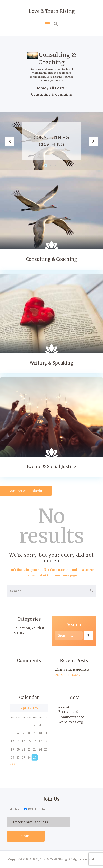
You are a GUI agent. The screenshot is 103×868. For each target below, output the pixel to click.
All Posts (57, 88)
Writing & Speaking (51, 363)
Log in (64, 706)
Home (41, 88)
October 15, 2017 (67, 675)
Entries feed (68, 712)
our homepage (66, 575)
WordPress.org (71, 722)
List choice (15, 809)
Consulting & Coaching (51, 141)
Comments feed (71, 717)
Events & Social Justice (51, 467)
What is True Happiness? (72, 670)
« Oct (13, 764)
